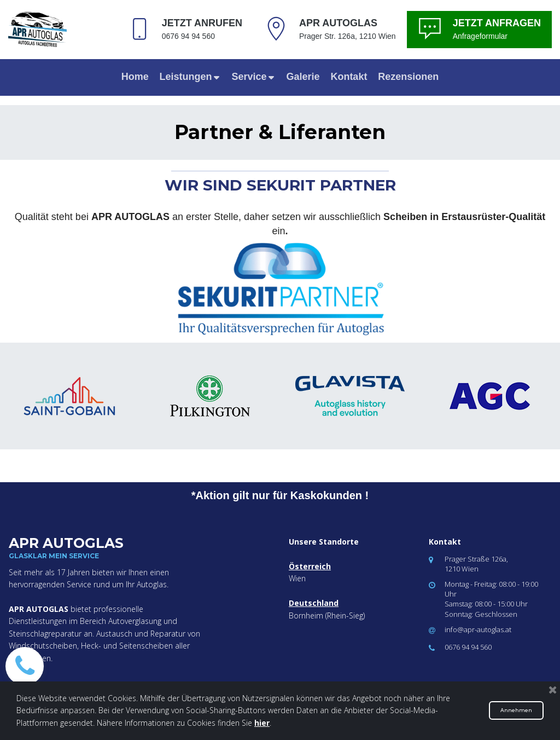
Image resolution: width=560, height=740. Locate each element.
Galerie (303, 77)
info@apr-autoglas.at (478, 629)
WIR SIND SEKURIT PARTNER (280, 185)
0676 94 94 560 (468, 647)
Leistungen (190, 77)
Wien (297, 578)
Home (135, 77)
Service (254, 77)
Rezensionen (408, 77)
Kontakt (349, 77)
